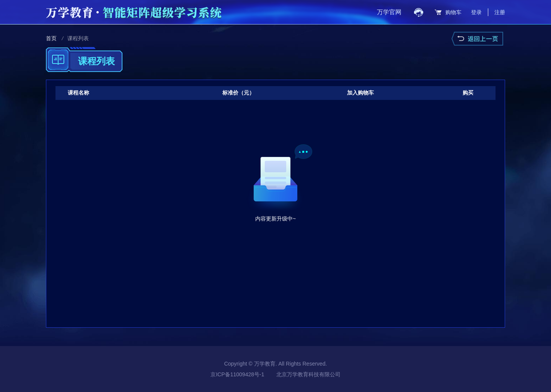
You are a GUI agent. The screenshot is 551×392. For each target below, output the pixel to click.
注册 (500, 12)
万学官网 (389, 12)
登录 (476, 12)
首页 (51, 38)
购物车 (453, 12)
